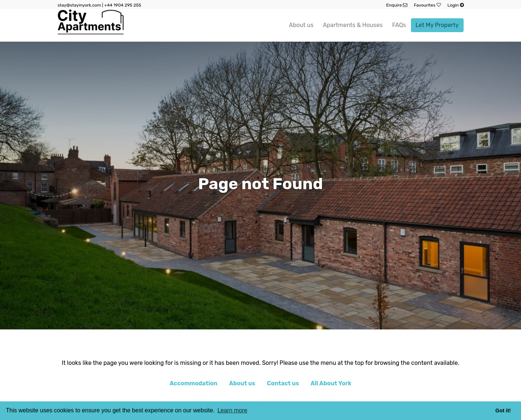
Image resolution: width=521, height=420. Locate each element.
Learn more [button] (233, 410)
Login (456, 5)
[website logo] (91, 25)
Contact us (283, 383)
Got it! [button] (503, 411)
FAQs (399, 25)
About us (301, 25)
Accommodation (194, 383)
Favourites (427, 5)
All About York (331, 383)
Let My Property (437, 25)
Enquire (397, 5)
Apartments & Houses (353, 25)
